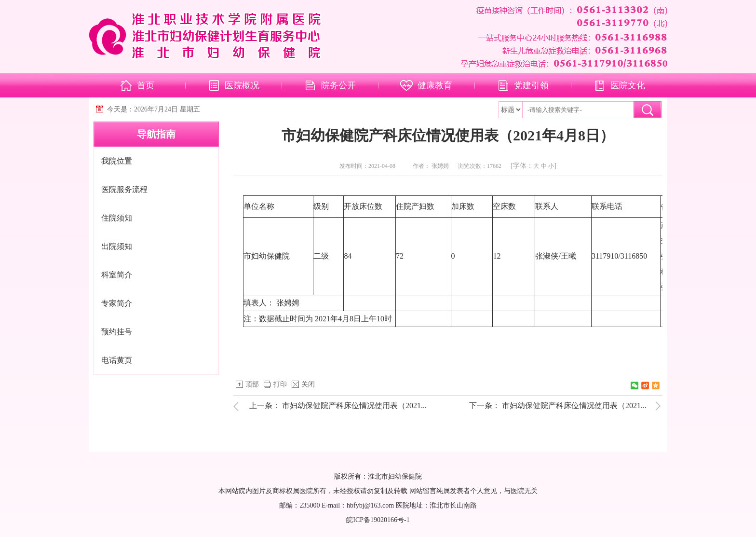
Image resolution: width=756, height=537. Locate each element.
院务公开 (338, 85)
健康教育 (435, 85)
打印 (280, 384)
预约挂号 (117, 332)
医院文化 (628, 85)
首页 (146, 85)
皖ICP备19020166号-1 (378, 520)
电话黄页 (117, 360)
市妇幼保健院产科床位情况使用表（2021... (354, 406)
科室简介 (117, 275)
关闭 (308, 384)
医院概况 (242, 85)
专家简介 (117, 303)
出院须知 (117, 246)
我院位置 (117, 161)
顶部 (252, 384)
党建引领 (531, 85)
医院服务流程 (124, 189)
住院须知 (117, 218)
